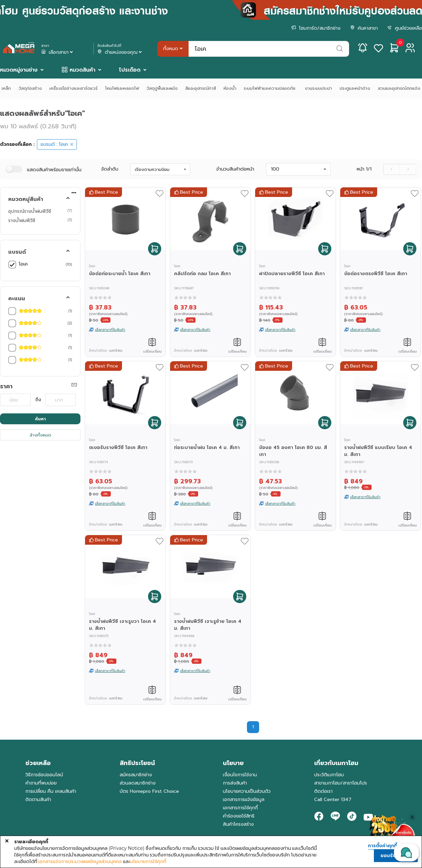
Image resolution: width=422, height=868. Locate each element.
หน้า (364, 169)
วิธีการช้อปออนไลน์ (44, 775)
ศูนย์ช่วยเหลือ (405, 28)
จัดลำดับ (110, 169)
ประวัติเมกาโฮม (329, 775)
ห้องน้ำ (230, 88)
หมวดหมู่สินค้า (26, 199)
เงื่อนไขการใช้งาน (240, 775)
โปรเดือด (130, 70)
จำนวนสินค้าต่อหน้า (235, 169)
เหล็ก (6, 88)
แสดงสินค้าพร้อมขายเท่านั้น (54, 170)
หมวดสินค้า (82, 70)
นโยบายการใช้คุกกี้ (148, 861)
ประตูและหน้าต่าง (355, 88)
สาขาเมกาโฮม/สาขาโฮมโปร (341, 783)
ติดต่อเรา (323, 791)
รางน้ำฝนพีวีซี (22, 220)
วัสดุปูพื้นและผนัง (162, 88)
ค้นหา (40, 419)
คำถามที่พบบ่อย (41, 783)
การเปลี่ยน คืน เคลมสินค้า (51, 791)
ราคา (6, 386)
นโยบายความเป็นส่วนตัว (247, 791)
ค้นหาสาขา (364, 28)
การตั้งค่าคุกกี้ (382, 846)
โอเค (23, 264)
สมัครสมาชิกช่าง (136, 775)
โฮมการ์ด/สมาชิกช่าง (316, 28)
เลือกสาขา (58, 52)
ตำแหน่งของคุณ (120, 52)
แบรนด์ (17, 252)
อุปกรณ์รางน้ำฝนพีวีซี (30, 211)
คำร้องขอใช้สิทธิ (239, 816)
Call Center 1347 (333, 800)
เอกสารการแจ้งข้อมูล (244, 800)
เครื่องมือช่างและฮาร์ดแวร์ (74, 88)
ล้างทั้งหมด (40, 435)
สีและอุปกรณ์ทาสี (201, 88)
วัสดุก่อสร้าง (30, 88)
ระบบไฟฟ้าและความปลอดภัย (270, 88)
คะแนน (17, 299)
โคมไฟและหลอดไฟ (122, 88)
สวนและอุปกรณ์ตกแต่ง (399, 88)
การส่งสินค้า (235, 783)
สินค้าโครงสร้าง (238, 824)
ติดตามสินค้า (38, 800)
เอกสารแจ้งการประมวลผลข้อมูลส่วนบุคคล (80, 861)
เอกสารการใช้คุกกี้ (240, 808)
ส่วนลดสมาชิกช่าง (138, 783)
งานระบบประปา (318, 88)
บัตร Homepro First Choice (149, 791)
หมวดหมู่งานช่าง (19, 70)
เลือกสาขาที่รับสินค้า (110, 330)
